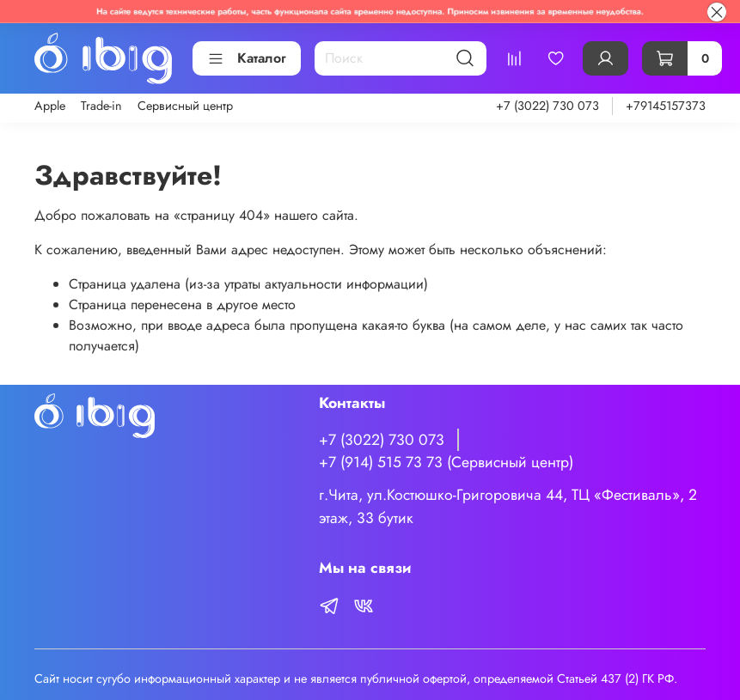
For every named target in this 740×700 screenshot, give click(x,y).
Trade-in (101, 106)
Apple (50, 106)
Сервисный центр (185, 106)
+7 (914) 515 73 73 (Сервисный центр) (446, 462)
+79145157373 (666, 106)
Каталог (247, 58)
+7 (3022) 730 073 (547, 106)
